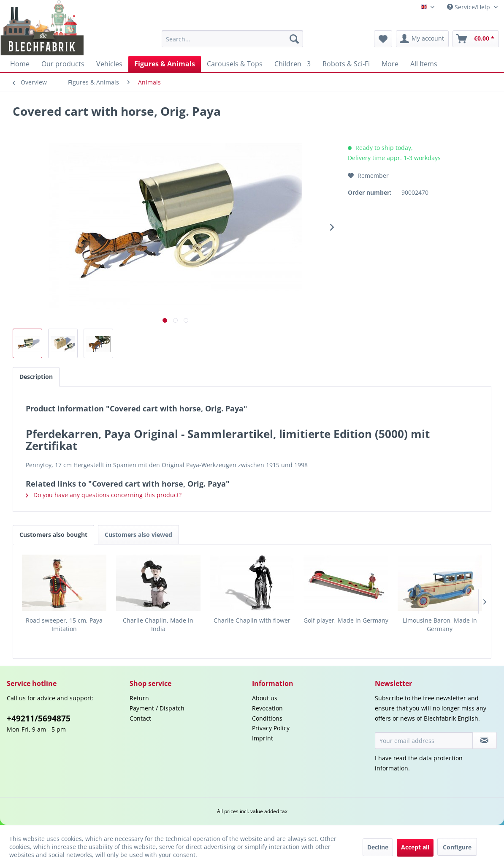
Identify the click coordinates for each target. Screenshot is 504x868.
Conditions (267, 718)
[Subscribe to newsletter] (485, 740)
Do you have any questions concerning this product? (104, 495)
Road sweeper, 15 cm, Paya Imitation (64, 624)
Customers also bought (53, 535)
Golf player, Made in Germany (346, 620)
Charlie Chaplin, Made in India (158, 624)
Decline (378, 847)
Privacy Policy (271, 728)
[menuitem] (232, 39)
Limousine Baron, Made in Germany (440, 624)
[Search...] (232, 39)
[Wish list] (383, 39)
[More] (390, 64)
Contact (140, 718)
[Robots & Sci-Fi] (346, 64)
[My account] (422, 39)
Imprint (263, 738)
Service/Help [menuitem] (469, 7)
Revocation (267, 708)
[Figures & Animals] (165, 64)
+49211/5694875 (39, 718)
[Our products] (63, 64)
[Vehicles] (109, 64)
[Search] (294, 39)
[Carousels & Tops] (235, 64)
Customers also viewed (138, 535)
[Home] (20, 64)
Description (36, 377)
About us (265, 698)
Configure (457, 847)
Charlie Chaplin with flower (252, 620)
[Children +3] (293, 64)
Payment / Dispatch (157, 708)
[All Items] (424, 64)
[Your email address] (424, 740)
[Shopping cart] (476, 39)
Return (139, 698)
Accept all (415, 847)
